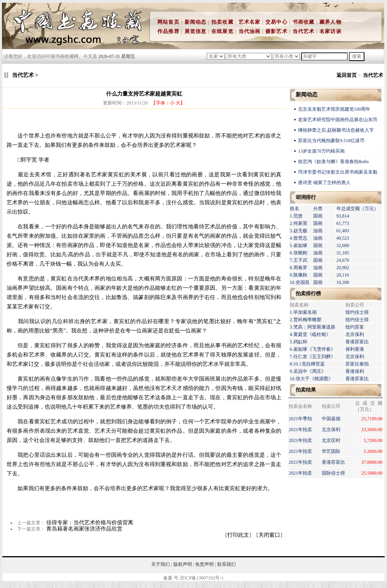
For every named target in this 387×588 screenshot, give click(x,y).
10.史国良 (300, 282)
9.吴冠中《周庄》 (308, 371)
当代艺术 (304, 31)
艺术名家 (250, 22)
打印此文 (238, 535)
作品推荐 (168, 31)
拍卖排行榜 (308, 293)
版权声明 (183, 564)
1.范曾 (296, 216)
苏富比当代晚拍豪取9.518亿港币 (331, 141)
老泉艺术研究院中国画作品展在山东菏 (338, 120)
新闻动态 (196, 22)
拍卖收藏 (222, 22)
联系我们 (227, 564)
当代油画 (250, 31)
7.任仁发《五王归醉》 (313, 357)
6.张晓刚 (299, 253)
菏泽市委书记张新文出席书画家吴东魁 (338, 172)
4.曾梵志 (299, 238)
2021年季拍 (300, 419)
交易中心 (276, 22)
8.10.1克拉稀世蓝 (307, 364)
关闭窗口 (269, 535)
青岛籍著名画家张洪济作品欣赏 (84, 529)
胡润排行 (306, 197)
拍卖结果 (306, 390)
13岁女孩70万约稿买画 (322, 151)
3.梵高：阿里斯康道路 (313, 327)
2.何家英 (299, 223)
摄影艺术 (276, 31)
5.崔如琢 (299, 245)
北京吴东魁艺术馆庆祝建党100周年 (334, 109)
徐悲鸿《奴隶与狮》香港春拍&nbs (333, 162)
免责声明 (204, 564)
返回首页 (347, 75)
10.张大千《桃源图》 (311, 379)
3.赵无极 (299, 231)
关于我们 (160, 564)
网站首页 (168, 22)
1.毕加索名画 (303, 312)
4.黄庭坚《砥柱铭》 (310, 334)
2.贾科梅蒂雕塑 (306, 320)
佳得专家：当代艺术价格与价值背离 (90, 523)
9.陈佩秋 (299, 275)
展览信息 (196, 31)
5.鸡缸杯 (299, 342)
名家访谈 (330, 31)
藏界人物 (330, 22)
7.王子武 (299, 260)
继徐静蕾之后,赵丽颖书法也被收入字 (336, 130)
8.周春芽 (299, 268)
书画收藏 (304, 22)
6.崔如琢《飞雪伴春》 (313, 349)
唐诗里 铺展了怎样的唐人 (324, 183)
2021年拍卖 (300, 430)
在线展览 (222, 31)
